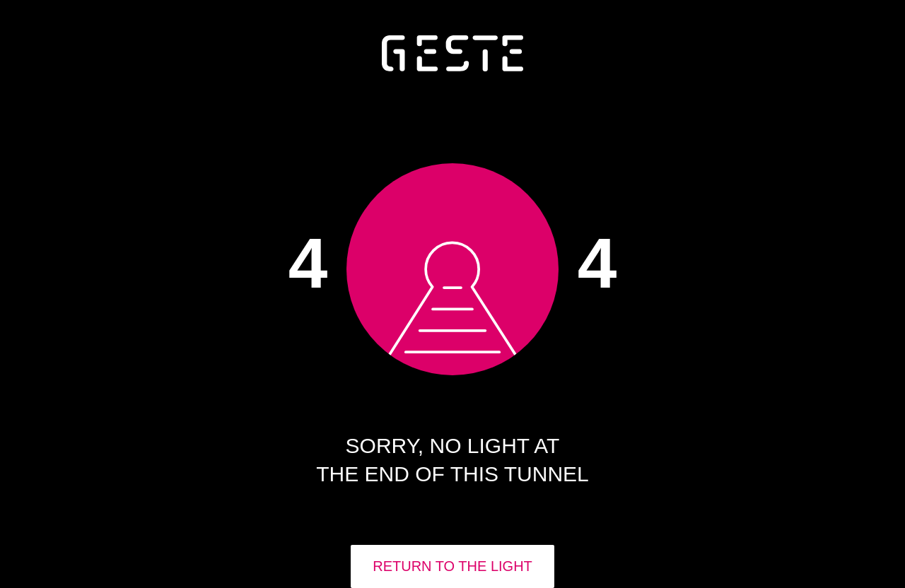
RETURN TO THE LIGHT (452, 566)
